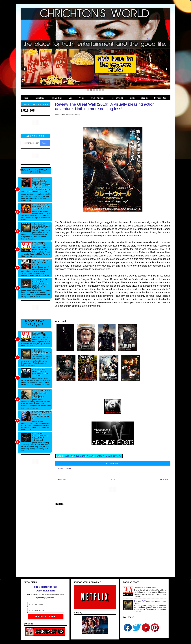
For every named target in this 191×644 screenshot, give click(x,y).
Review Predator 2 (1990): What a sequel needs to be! (42, 415)
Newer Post (61, 479)
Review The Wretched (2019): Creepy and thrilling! (40, 437)
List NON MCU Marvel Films (39, 244)
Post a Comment (65, 468)
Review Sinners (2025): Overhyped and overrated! (41, 207)
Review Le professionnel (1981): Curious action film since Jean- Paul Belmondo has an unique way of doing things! (36, 185)
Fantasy (99, 456)
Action (69, 456)
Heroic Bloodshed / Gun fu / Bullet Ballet (42, 262)
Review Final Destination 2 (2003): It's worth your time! (40, 373)
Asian (90, 456)
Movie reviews (114, 456)
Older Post (164, 479)
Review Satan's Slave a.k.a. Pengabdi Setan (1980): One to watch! (40, 284)
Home (113, 479)
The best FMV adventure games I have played (42, 226)
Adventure (80, 456)
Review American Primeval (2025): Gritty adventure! (41, 394)
